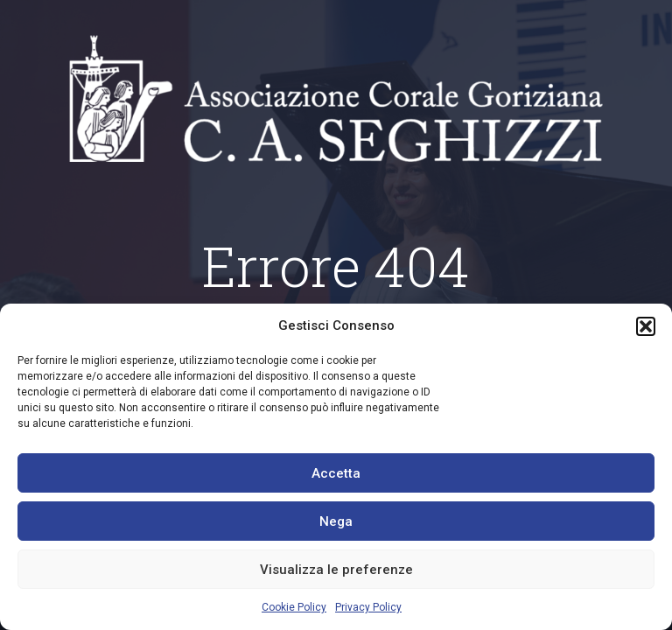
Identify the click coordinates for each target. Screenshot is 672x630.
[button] (646, 326)
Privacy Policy (368, 607)
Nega (336, 521)
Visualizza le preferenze (336, 570)
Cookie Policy (294, 607)
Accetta (336, 473)
